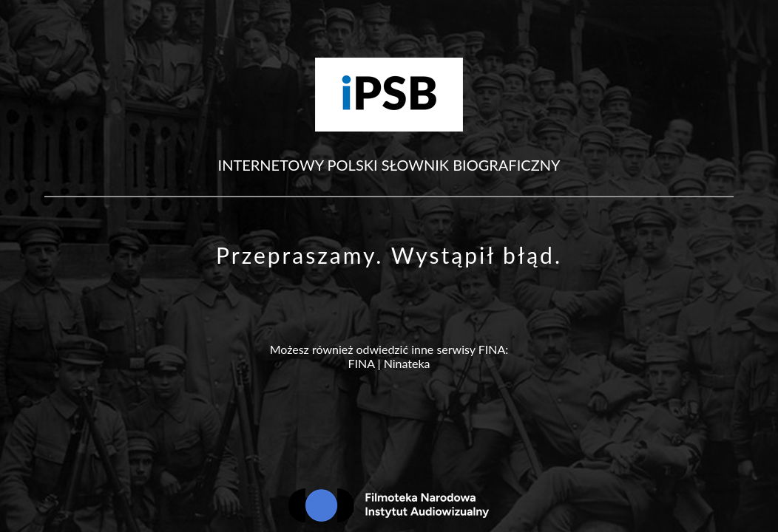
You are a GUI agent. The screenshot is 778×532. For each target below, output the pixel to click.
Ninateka (407, 363)
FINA (361, 363)
